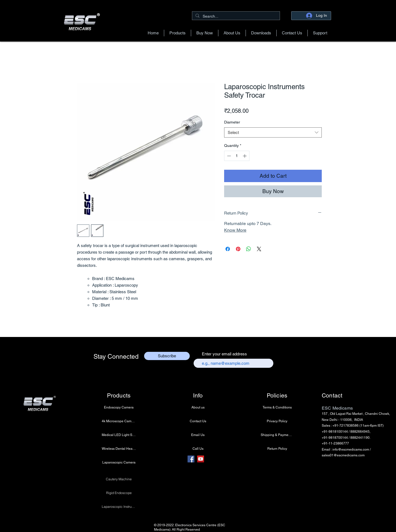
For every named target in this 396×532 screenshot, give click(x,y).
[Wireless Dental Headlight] (119, 449)
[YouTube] (201, 459)
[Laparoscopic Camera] (119, 462)
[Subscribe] (167, 356)
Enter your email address (224, 354)
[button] (178, 33)
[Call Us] (198, 449)
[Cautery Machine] (119, 479)
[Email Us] (198, 435)
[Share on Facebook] (228, 249)
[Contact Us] (198, 421)
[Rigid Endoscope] (119, 493)
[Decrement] (228, 156)
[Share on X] (259, 249)
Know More (235, 230)
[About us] (198, 407)
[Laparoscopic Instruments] (119, 506)
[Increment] (245, 156)
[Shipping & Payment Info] (277, 435)
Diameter (232, 122)
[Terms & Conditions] (277, 407)
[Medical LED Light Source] (119, 435)
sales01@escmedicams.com (343, 455)
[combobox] (273, 133)
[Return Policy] (277, 449)
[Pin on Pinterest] (238, 249)
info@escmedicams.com (351, 449)
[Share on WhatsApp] (249, 249)
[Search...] (235, 16)
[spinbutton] (237, 156)
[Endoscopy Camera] (119, 407)
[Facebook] (191, 459)
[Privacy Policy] (277, 421)
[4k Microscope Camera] (119, 421)
